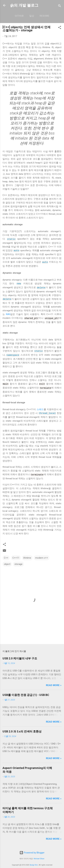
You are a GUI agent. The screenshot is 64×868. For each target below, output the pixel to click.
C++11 (16, 555)
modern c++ (42, 555)
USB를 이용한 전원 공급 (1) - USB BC (26, 692)
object (7, 561)
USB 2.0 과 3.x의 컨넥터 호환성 (22, 728)
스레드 (40, 407)
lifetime (27, 555)
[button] (60, 28)
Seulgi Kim (34, 862)
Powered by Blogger (32, 850)
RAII (8, 313)
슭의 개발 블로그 (24, 5)
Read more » (54, 682)
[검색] (60, 6)
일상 (32, 16)
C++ (6, 555)
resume (44, 16)
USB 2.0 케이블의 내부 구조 (20, 655)
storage (18, 561)
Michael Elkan (39, 856)
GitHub (19, 16)
